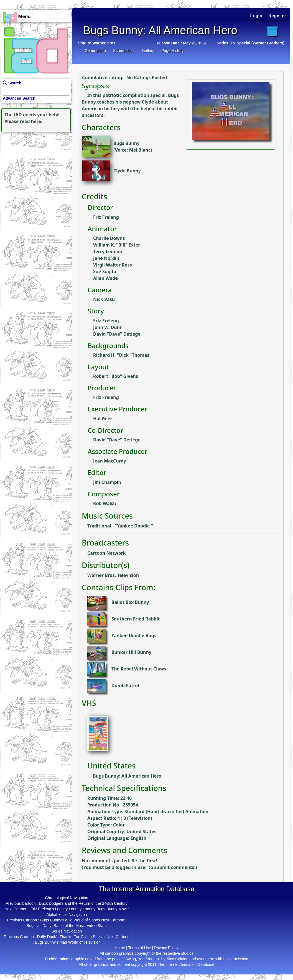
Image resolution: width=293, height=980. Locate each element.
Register (277, 16)
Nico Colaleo (177, 959)
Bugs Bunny (126, 143)
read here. (31, 121)
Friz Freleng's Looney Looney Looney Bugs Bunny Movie (80, 909)
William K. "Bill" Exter (117, 245)
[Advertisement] (35, 168)
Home (120, 948)
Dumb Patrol (125, 685)
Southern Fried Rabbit (136, 619)
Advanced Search (19, 98)
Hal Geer (103, 419)
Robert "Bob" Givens (116, 376)
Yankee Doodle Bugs (134, 635)
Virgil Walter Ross (113, 265)
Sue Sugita (105, 272)
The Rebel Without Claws (139, 669)
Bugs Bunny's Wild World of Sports (70, 920)
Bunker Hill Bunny (131, 652)
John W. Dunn (108, 327)
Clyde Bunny (127, 171)
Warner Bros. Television (113, 575)
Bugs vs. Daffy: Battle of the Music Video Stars (67, 926)
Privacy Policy (166, 948)
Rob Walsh (105, 503)
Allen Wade (105, 278)
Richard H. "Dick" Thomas (121, 355)
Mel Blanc (140, 150)
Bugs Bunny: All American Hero (127, 776)
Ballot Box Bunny (130, 602)
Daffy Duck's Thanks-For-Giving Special (71, 937)
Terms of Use (139, 948)
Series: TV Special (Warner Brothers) (250, 43)
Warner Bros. (104, 43)
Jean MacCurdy (110, 461)
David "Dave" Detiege (117, 334)
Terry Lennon (108, 252)
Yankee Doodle (134, 526)
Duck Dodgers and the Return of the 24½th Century (83, 903)
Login (256, 16)
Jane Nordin (106, 258)
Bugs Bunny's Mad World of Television (68, 942)
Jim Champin (107, 482)
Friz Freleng (106, 217)
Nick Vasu (104, 299)
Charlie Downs (109, 238)
